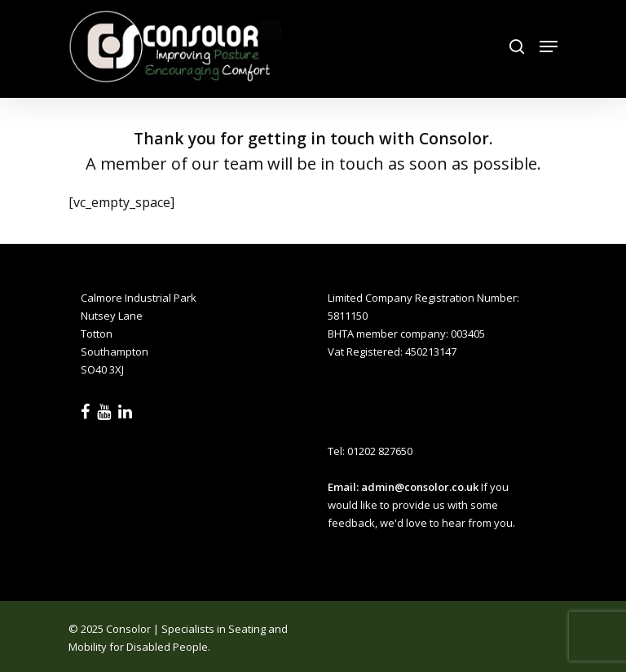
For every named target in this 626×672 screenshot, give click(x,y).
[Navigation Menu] (549, 46)
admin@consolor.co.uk (420, 487)
